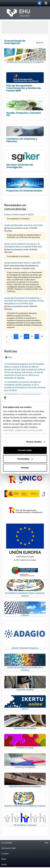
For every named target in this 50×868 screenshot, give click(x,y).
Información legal (8, 848)
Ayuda (4, 864)
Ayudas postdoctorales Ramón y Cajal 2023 (22, 263)
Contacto (5, 854)
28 (27, 337)
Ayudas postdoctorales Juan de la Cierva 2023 (23, 225)
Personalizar (25, 459)
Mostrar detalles (34, 442)
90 (43, 337)
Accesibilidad (7, 843)
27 (22, 337)
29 (33, 337)
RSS (9, 357)
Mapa (4, 859)
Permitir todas (25, 450)
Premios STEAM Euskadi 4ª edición (19, 214)
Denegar (25, 468)
